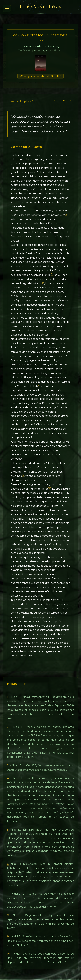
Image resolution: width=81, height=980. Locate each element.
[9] (23, 475)
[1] (30, 189)
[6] (48, 278)
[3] (66, 214)
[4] (44, 270)
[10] (49, 488)
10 (9, 954)
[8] (39, 385)
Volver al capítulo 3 (20, 101)
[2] (44, 189)
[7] (43, 283)
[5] (52, 274)
